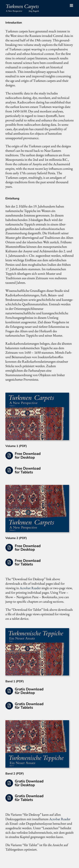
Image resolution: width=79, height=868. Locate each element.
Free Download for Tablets (28, 470)
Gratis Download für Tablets (29, 706)
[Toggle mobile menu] (72, 5)
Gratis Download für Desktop (29, 691)
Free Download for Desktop (28, 455)
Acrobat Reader (30, 588)
